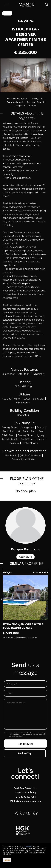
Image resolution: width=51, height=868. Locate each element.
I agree (7, 860)
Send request (26, 744)
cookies (28, 847)
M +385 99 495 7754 (26, 797)
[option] (26, 75)
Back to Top (25, 753)
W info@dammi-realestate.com (26, 801)
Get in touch (26, 557)
